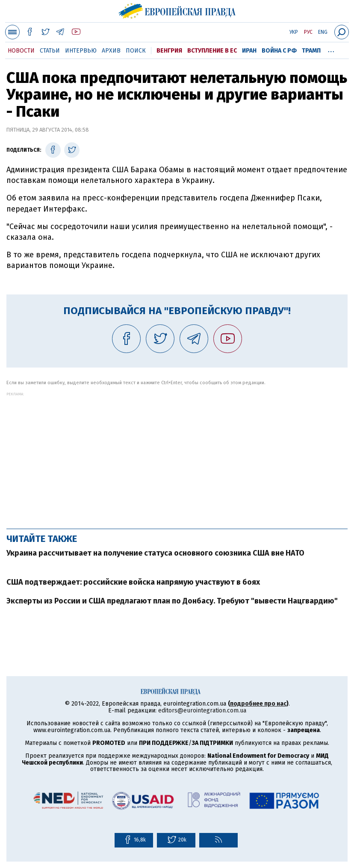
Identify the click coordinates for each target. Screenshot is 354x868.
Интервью (81, 51)
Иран (249, 51)
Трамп (311, 51)
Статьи (50, 51)
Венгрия (169, 51)
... (331, 49)
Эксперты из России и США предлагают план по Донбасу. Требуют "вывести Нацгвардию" (172, 601)
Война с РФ (279, 51)
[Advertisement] (177, 456)
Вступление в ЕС (212, 51)
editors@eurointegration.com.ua (202, 711)
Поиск (136, 51)
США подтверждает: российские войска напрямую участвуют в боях (133, 582)
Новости (21, 51)
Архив (111, 51)
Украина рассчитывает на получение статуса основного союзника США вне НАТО (155, 553)
